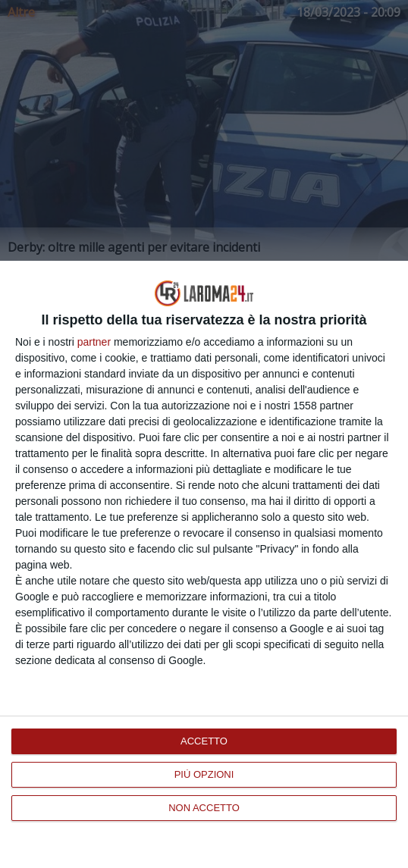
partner (94, 342)
